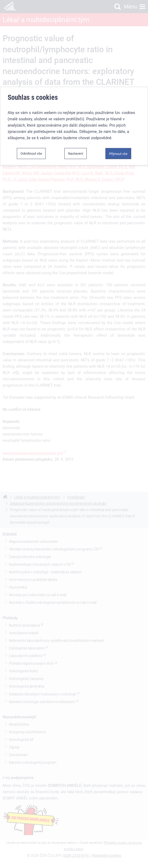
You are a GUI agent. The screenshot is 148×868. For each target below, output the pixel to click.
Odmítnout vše (31, 148)
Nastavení (76, 148)
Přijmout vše (118, 149)
